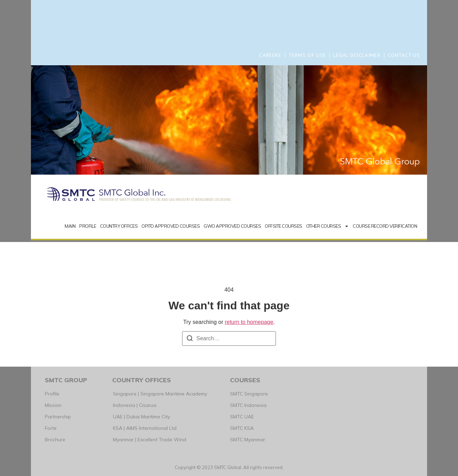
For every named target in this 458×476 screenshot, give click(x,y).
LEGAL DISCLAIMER (357, 55)
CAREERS (270, 55)
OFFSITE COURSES (284, 226)
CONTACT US (404, 55)
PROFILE (88, 226)
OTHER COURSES (328, 226)
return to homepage (249, 322)
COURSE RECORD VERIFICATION (385, 226)
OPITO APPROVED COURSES (171, 226)
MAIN (70, 226)
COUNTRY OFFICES (119, 226)
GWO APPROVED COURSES (232, 226)
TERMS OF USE (308, 55)
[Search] (190, 339)
